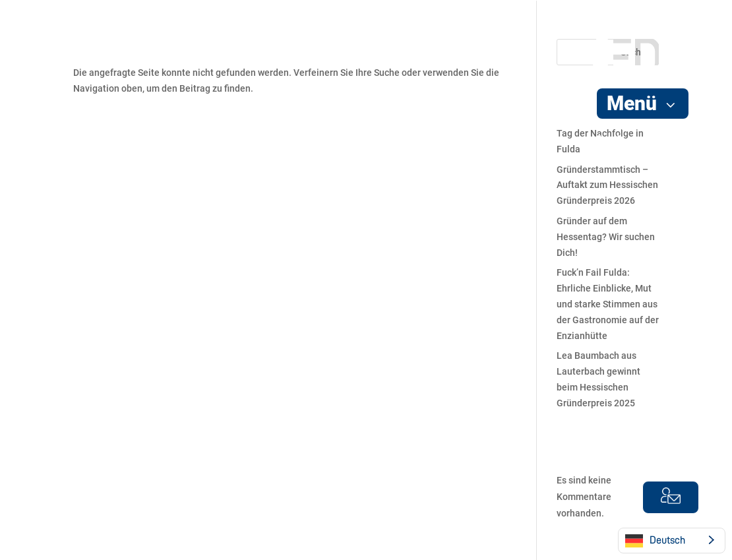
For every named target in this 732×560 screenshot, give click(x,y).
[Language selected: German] (672, 541)
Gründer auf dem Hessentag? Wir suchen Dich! (606, 237)
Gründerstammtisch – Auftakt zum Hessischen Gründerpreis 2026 (607, 185)
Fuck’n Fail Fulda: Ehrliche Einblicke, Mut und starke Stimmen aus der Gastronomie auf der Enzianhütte (608, 304)
